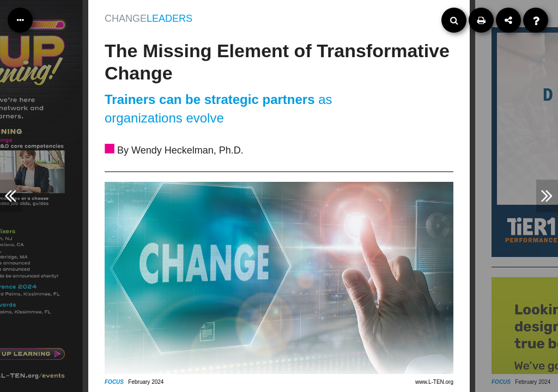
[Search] (454, 20)
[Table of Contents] (20, 20)
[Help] (536, 20)
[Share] (508, 20)
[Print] (481, 20)
